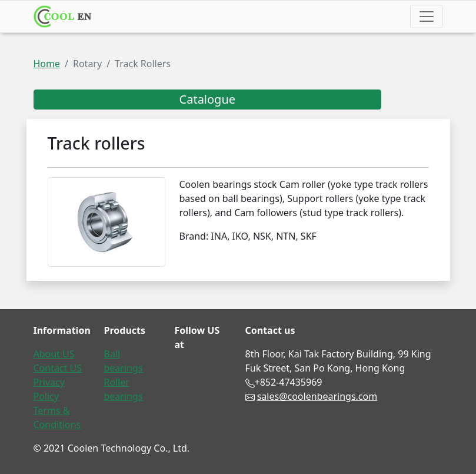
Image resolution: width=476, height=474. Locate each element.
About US (54, 354)
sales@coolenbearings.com (317, 396)
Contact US (58, 368)
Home (47, 64)
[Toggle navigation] (427, 16)
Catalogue (208, 99)
